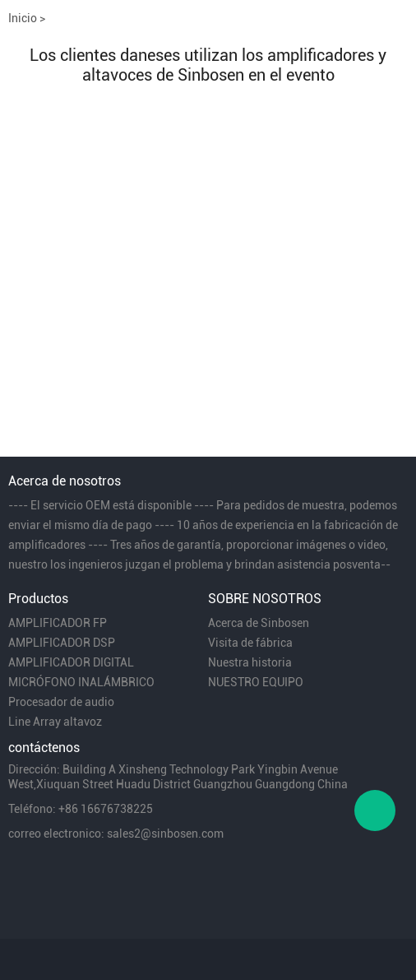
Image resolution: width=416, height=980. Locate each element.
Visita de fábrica (250, 643)
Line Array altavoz (55, 722)
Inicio (23, 18)
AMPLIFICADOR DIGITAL (71, 662)
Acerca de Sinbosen (259, 623)
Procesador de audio (61, 702)
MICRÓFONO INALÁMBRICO (81, 682)
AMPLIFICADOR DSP (62, 643)
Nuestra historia (250, 662)
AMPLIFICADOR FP (58, 623)
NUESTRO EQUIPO (256, 682)
